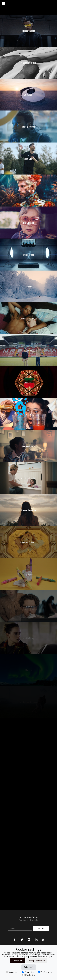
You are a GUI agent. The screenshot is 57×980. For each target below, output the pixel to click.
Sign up (41, 928)
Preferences (45, 972)
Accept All (17, 961)
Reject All (29, 967)
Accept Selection (37, 961)
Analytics (28, 972)
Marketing (29, 975)
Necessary (12, 972)
